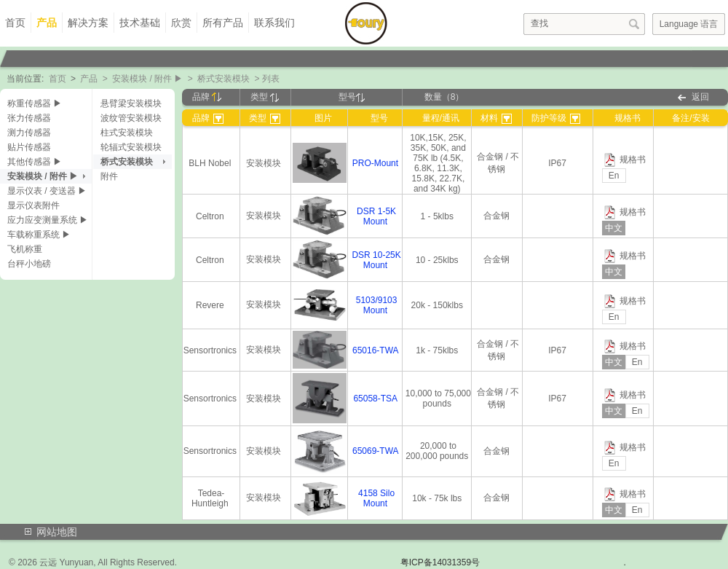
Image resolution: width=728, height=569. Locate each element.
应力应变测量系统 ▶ (48, 220)
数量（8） (444, 97)
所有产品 (223, 23)
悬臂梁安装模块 (131, 103)
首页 (15, 23)
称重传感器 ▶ (35, 103)
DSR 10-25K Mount (376, 260)
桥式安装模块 (223, 79)
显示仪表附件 (33, 205)
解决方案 (88, 23)
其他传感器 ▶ (35, 162)
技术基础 (140, 23)
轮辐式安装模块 (131, 147)
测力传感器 (29, 133)
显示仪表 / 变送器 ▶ (47, 191)
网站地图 (57, 532)
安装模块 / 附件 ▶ (147, 79)
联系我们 (274, 23)
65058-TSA (375, 399)
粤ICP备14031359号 (440, 562)
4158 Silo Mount (376, 498)
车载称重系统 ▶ (39, 235)
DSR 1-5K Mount (376, 216)
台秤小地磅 (29, 264)
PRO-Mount (375, 163)
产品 (47, 23)
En (614, 176)
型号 (352, 97)
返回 (700, 97)
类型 (265, 97)
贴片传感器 (29, 147)
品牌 (207, 97)
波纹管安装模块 (131, 118)
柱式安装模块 (127, 133)
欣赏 (181, 23)
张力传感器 (29, 118)
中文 (614, 228)
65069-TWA (375, 451)
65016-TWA (375, 350)
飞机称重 (25, 249)
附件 (109, 176)
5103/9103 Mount (377, 305)
